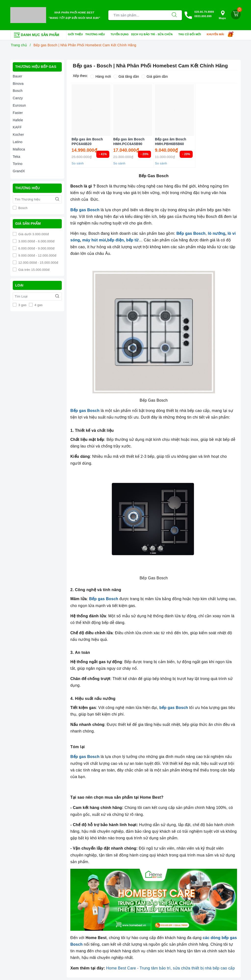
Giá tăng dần (126, 76)
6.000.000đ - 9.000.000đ (36, 248)
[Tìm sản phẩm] (138, 15)
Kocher (18, 135)
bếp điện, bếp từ (123, 240)
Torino (18, 164)
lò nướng (217, 233)
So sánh (78, 163)
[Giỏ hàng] (236, 14)
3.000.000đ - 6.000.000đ (36, 241)
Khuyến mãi (217, 35)
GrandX (19, 171)
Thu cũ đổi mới (191, 35)
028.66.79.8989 (204, 12)
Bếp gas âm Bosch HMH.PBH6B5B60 (171, 141)
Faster (18, 113)
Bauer (18, 76)
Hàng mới (100, 76)
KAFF (17, 127)
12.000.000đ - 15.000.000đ (38, 263)
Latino (18, 142)
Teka (17, 157)
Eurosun (19, 105)
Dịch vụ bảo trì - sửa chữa (154, 35)
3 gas (22, 305)
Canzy (18, 98)
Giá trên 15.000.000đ (33, 270)
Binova (18, 84)
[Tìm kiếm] (174, 15)
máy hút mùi (94, 240)
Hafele (18, 120)
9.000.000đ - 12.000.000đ (37, 255)
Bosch (18, 91)
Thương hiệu (97, 35)
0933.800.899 (203, 16)
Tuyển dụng (120, 34)
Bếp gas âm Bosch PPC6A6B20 (87, 141)
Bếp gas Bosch (85, 210)
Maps (222, 15)
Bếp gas (185, 233)
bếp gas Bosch (174, 708)
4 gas (38, 305)
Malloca (19, 149)
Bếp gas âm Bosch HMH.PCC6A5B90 (129, 141)
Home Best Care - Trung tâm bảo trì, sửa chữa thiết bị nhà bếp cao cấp (170, 968)
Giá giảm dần (155, 76)
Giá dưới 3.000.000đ (33, 234)
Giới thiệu (75, 34)
